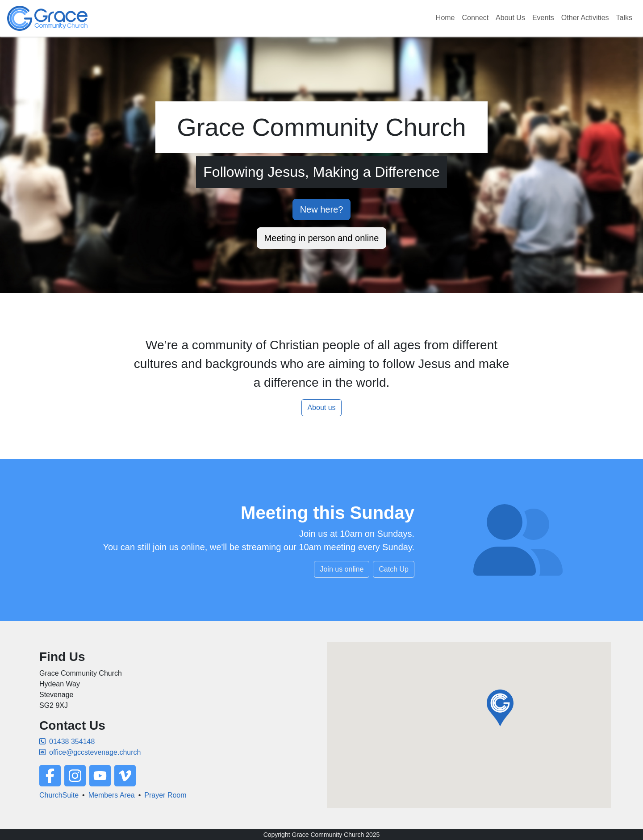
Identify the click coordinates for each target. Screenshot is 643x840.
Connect (476, 18)
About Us (510, 18)
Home (445, 18)
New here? (322, 209)
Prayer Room (165, 795)
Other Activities (585, 18)
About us (321, 407)
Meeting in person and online (322, 238)
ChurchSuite (59, 795)
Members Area (112, 795)
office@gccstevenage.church (90, 752)
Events (543, 18)
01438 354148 (67, 742)
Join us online (342, 569)
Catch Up (394, 569)
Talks (624, 18)
